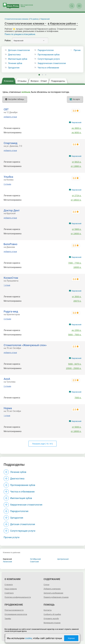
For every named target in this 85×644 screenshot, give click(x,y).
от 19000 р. (76, 234)
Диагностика (14, 55)
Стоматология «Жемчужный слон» (25, 345)
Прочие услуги (12, 537)
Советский (34, 562)
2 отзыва (7, 184)
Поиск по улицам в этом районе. (20, 34)
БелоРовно (10, 244)
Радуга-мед (11, 311)
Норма (8, 408)
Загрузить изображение (53, 593)
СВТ (6, 109)
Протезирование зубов (49, 55)
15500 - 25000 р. (74, 368)
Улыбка (8, 177)
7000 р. (78, 398)
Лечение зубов (15, 63)
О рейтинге (9, 593)
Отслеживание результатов (16, 614)
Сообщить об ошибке (52, 614)
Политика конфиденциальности (18, 597)
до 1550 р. (76, 330)
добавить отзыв (10, 117)
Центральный (63, 559)
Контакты (48, 610)
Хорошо (71, 638)
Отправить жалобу (51, 619)
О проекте (9, 585)
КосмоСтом (11, 278)
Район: (8, 41)
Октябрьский (35, 559)
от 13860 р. (76, 166)
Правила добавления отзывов (56, 597)
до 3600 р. (76, 128)
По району (35, 19)
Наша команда (11, 589)
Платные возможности (14, 610)
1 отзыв (7, 285)
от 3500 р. (77, 297)
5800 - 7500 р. (75, 335)
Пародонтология (46, 50)
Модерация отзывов (52, 623)
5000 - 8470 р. (75, 364)
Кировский (76, 122)
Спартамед (10, 143)
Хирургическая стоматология (52, 63)
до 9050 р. (76, 133)
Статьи (46, 585)
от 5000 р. (77, 427)
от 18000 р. (76, 431)
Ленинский (7, 562)
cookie (28, 638)
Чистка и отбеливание (48, 68)
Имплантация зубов (18, 59)
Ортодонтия (14, 68)
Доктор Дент (12, 210)
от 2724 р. (77, 196)
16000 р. (77, 267)
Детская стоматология (19, 50)
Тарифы (8, 619)
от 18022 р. (76, 200)
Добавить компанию (52, 589)
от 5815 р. (77, 162)
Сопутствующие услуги (49, 59)
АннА (7, 379)
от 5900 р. (77, 229)
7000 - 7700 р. (75, 263)
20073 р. (77, 301)
